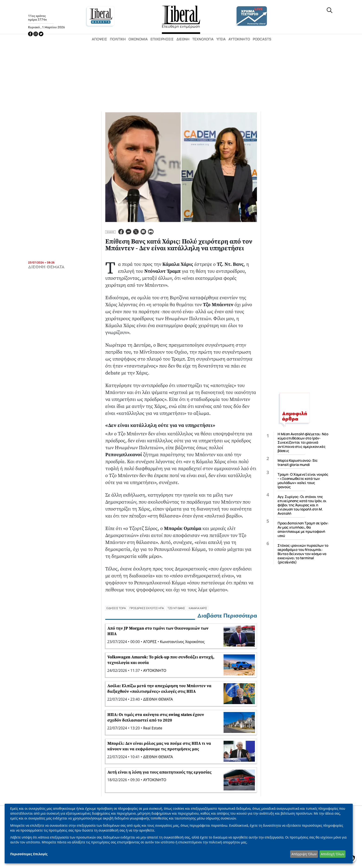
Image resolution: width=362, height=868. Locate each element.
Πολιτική (118, 39)
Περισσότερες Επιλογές (29, 854)
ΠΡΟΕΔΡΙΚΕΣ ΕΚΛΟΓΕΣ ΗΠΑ (147, 608)
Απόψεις (99, 39)
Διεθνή (183, 39)
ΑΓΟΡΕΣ (150, 642)
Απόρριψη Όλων (304, 854)
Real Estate (153, 728)
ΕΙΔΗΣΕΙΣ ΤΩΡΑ (116, 608)
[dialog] (179, 834)
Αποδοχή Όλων (332, 854)
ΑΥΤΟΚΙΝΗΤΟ (155, 670)
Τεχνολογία (203, 39)
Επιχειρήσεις (162, 39)
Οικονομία (138, 39)
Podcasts (262, 39)
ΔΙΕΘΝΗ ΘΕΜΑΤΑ (46, 267)
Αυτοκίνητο (239, 39)
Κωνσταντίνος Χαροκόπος (182, 642)
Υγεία (221, 39)
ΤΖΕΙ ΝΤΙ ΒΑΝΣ (176, 608)
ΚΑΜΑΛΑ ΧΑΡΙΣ (198, 608)
